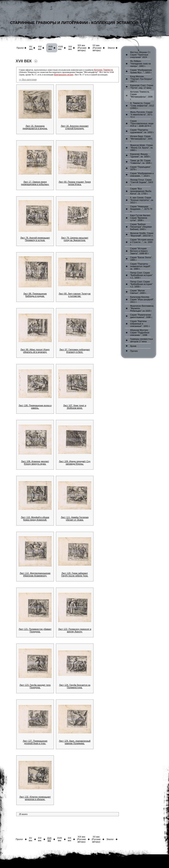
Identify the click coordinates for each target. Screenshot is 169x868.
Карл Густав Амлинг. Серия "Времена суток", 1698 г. (141, 218)
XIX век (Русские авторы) (82, 48)
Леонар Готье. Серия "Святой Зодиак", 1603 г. (142, 182)
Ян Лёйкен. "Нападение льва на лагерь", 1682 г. (141, 64)
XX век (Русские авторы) (97, 48)
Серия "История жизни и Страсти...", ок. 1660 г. (142, 242)
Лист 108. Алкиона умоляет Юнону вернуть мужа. (35, 463)
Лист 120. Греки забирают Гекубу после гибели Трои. (75, 574)
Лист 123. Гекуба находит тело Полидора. (35, 686)
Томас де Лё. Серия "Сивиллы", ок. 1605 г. (141, 162)
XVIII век (61, 48)
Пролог (20, 48)
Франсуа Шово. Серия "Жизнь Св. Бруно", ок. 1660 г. (142, 148)
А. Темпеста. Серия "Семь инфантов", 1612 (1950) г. (142, 106)
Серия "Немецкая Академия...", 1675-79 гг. (141, 209)
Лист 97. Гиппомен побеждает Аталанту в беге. (75, 351)
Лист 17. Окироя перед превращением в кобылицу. (35, 183)
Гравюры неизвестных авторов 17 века (142, 340)
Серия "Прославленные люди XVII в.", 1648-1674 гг (142, 123)
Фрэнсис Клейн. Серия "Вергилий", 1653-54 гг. (142, 234)
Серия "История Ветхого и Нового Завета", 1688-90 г (139, 251)
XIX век (70, 48)
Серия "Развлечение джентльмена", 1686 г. (141, 316)
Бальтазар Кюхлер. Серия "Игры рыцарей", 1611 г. (142, 299)
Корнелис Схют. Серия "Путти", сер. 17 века (142, 87)
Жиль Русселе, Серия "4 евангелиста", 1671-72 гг (142, 115)
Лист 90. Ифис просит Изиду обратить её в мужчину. (35, 351)
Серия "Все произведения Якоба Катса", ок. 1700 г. (141, 191)
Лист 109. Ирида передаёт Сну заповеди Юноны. (75, 463)
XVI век (40, 48)
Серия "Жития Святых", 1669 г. (138, 292)
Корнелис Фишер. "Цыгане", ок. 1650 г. (140, 155)
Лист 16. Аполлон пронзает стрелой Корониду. (75, 127)
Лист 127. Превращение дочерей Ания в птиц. (35, 742)
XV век (31, 48)
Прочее (134, 351)
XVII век (50, 48)
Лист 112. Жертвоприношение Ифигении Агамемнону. (35, 574)
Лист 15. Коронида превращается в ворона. (35, 127)
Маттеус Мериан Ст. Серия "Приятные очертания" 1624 (141, 55)
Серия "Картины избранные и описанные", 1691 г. (140, 324)
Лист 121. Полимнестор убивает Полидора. (35, 630)
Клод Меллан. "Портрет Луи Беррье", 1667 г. (142, 79)
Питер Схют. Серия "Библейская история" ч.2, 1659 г (141, 284)
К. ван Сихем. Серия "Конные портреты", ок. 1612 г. (142, 200)
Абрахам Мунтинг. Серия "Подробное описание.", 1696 (140, 333)
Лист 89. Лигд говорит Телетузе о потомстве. (75, 295)
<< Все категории (28, 80)
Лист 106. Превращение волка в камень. (35, 407)
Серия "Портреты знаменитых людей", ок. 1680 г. (141, 266)
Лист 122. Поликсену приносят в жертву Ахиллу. (75, 630)
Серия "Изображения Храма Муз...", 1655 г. (141, 71)
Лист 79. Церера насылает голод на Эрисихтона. (75, 239)
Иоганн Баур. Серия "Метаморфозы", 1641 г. (141, 139)
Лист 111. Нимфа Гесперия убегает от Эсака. (75, 518)
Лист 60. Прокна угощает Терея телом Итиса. (75, 183)
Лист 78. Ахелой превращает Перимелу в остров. (35, 239)
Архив (133, 346)
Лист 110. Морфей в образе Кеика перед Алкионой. (35, 518)
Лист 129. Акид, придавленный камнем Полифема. (75, 742)
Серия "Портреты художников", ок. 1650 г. (142, 131)
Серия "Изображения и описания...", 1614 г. (142, 175)
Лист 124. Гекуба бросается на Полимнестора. (75, 686)
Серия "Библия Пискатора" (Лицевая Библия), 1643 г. (141, 227)
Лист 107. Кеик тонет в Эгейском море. (75, 407)
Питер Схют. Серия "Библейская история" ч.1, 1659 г (141, 275)
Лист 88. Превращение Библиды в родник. (35, 295)
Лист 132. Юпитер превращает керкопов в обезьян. (35, 798)
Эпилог (111, 48)
